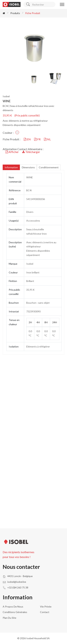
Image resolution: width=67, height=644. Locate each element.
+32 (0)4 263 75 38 (18, 587)
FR (38, 139)
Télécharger (31, 152)
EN (28, 139)
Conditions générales (15, 612)
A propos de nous (13, 607)
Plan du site (9, 618)
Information (11, 167)
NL (47, 139)
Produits (15, 13)
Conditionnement (49, 167)
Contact (45, 612)
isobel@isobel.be (17, 582)
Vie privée (46, 607)
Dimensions (28, 167)
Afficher (12, 152)
